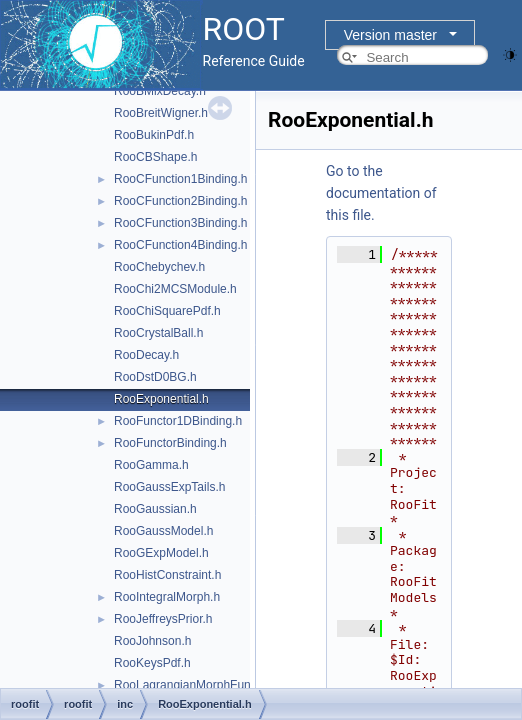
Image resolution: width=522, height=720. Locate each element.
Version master (390, 35)
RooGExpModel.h (161, 553)
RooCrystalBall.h (158, 333)
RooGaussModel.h (163, 531)
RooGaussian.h (155, 509)
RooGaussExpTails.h (169, 487)
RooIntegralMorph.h (167, 597)
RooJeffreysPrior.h (163, 619)
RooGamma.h (151, 465)
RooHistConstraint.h (167, 575)
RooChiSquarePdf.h (167, 311)
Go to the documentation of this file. (381, 193)
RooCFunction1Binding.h (180, 179)
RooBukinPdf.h (154, 135)
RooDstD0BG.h (155, 377)
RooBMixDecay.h (160, 91)
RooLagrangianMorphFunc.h (190, 685)
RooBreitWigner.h (161, 113)
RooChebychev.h (159, 267)
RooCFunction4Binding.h (180, 245)
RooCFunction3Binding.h (180, 223)
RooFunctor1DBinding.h (178, 421)
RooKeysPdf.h (152, 663)
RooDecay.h (146, 355)
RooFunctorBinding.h (170, 443)
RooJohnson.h (152, 641)
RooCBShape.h (155, 157)
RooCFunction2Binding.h (180, 201)
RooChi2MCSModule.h (175, 289)
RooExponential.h (161, 399)
